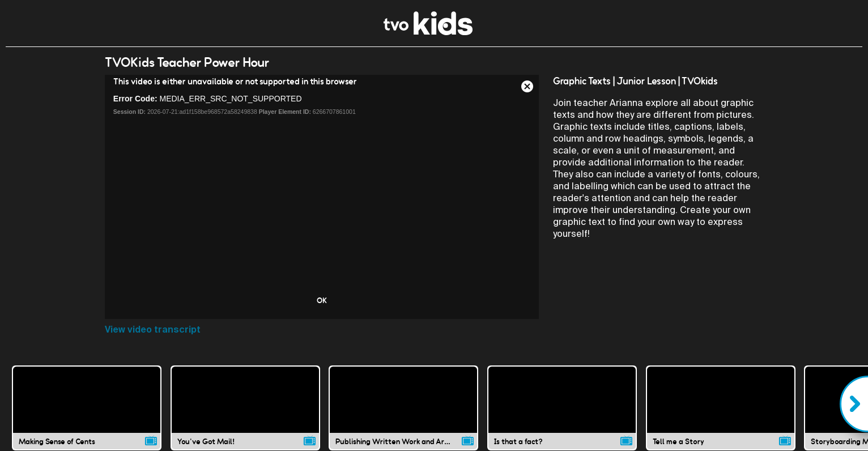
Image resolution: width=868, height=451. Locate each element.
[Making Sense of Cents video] (87, 408)
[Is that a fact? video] (562, 408)
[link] (428, 32)
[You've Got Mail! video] (245, 408)
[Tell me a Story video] (721, 408)
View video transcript (153, 329)
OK (322, 300)
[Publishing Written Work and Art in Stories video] (403, 408)
